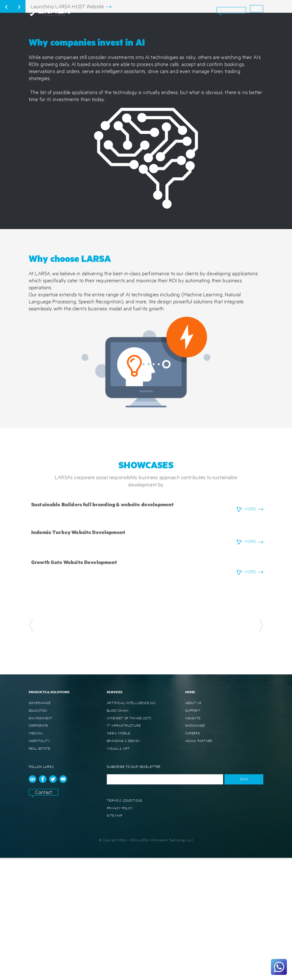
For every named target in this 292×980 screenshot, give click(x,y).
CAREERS (193, 855)
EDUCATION (38, 832)
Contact (231, 9)
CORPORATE (38, 848)
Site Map (114, 938)
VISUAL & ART (118, 870)
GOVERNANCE (40, 825)
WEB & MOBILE (118, 855)
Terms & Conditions (124, 922)
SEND (244, 901)
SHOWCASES (195, 848)
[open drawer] (257, 9)
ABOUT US (193, 825)
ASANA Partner (199, 863)
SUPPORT (193, 832)
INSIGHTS (193, 840)
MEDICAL (36, 855)
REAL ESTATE (40, 870)
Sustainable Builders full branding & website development (102, 626)
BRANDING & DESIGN (123, 863)
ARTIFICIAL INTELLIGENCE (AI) (131, 825)
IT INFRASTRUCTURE (124, 848)
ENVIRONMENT (41, 840)
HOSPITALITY (39, 863)
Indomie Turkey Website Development (78, 654)
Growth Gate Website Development (74, 684)
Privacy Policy (120, 930)
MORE (250, 631)
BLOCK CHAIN (117, 832)
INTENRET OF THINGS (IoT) (129, 840)
